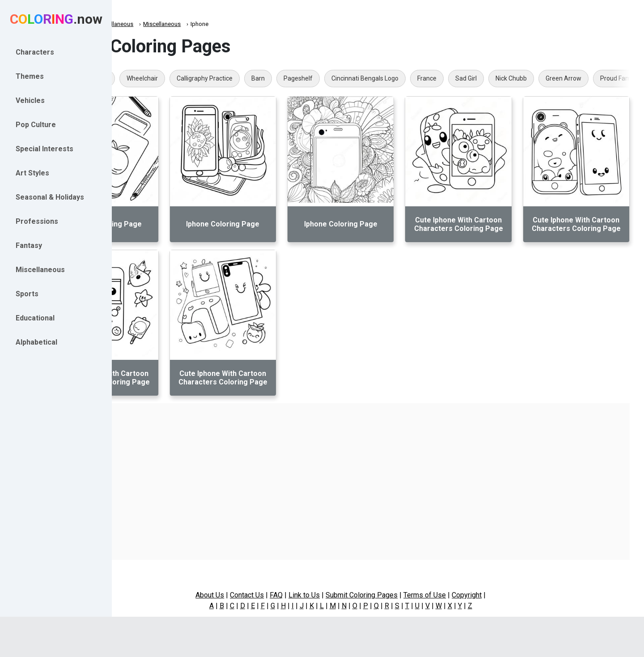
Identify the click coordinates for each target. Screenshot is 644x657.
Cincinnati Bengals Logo (440, 78)
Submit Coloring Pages (399, 595)
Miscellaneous (189, 24)
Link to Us (342, 595)
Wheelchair (217, 78)
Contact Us (284, 595)
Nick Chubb (586, 78)
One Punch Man (160, 78)
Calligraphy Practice (279, 78)
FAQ (314, 595)
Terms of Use (462, 595)
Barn (333, 78)
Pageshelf (373, 78)
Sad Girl (541, 78)
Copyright (504, 595)
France (502, 78)
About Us (247, 595)
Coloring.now (143, 24)
